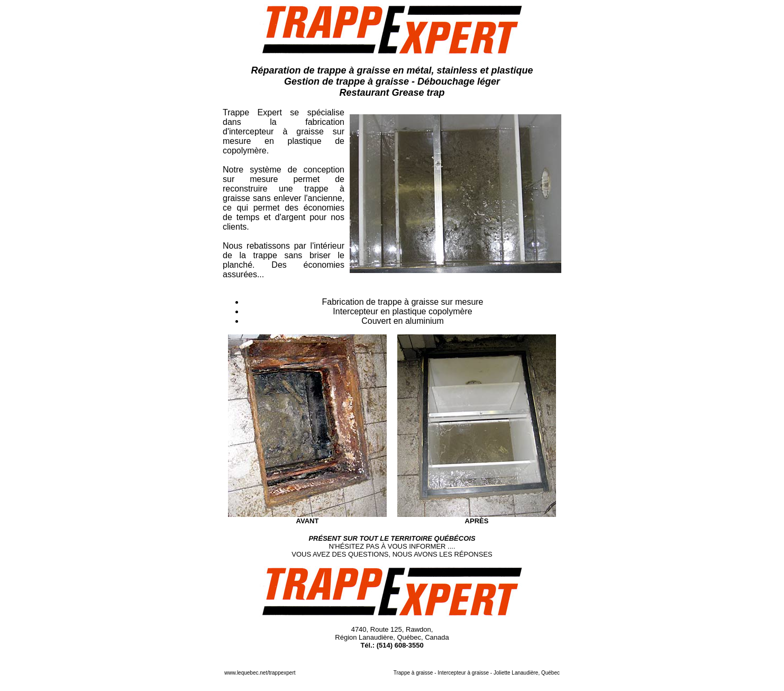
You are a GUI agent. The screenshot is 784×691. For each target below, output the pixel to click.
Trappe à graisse (413, 673)
